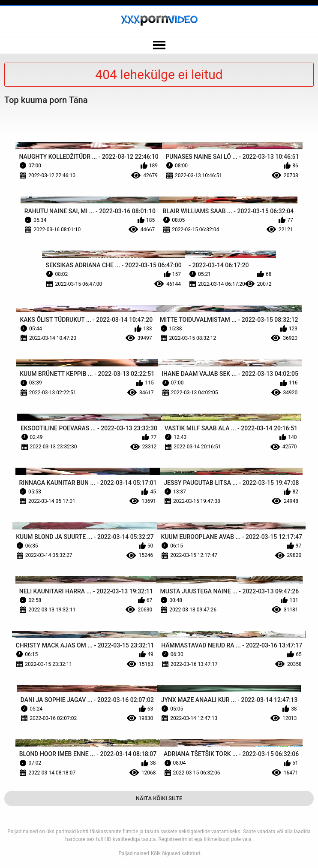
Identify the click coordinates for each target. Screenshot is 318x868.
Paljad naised (134, 853)
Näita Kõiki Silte (159, 798)
